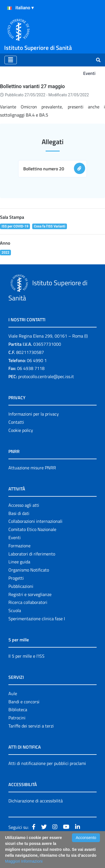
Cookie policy (21, 430)
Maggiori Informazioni (24, 861)
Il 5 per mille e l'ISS (26, 656)
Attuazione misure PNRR (32, 468)
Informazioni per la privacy (34, 414)
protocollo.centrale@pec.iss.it (46, 376)
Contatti (16, 422)
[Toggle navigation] (11, 60)
